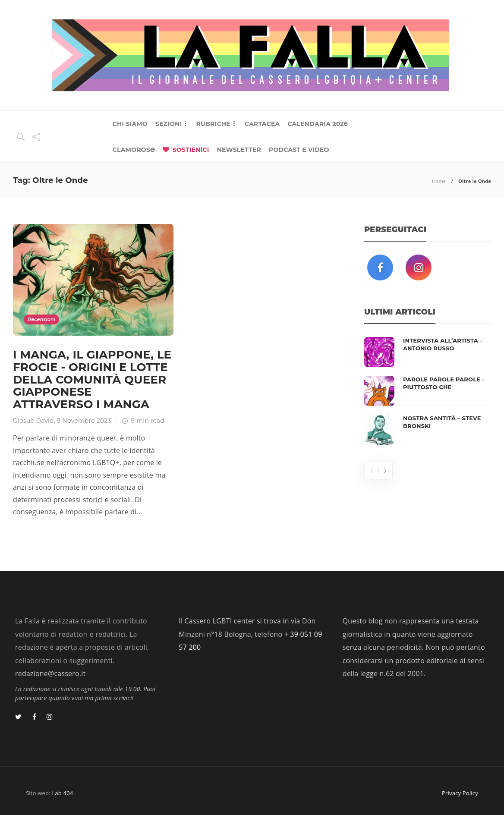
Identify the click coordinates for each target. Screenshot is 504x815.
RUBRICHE (213, 124)
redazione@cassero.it (50, 673)
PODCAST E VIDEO (299, 150)
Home (439, 181)
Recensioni (41, 319)
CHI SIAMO (130, 124)
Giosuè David (33, 421)
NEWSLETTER (239, 150)
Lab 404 (62, 793)
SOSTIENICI (191, 150)
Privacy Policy (460, 793)
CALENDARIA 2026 (317, 124)
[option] (428, 391)
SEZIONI (169, 124)
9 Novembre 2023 (84, 421)
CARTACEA (262, 124)
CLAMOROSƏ (134, 150)
